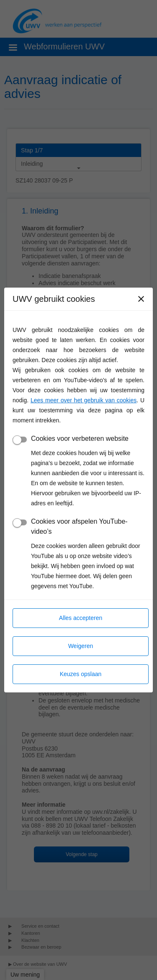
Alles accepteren (81, 618)
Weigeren (81, 646)
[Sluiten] (141, 299)
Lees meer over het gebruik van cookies (84, 400)
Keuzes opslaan (81, 674)
